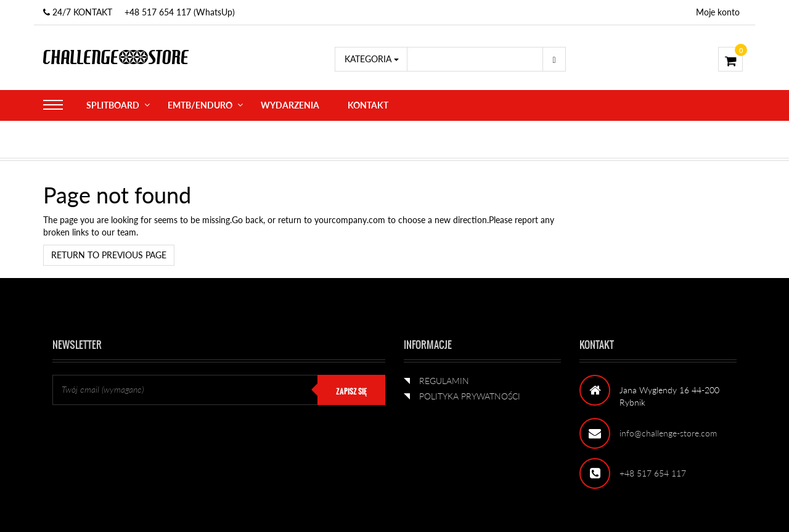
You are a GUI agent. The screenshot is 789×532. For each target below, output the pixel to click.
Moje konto (718, 12)
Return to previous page (109, 255)
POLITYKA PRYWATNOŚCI (470, 396)
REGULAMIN (444, 381)
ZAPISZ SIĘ (351, 391)
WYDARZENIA (290, 105)
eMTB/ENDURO (200, 105)
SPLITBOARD (113, 105)
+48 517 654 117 (653, 473)
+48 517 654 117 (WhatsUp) (180, 12)
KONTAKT (368, 105)
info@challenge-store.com (668, 433)
